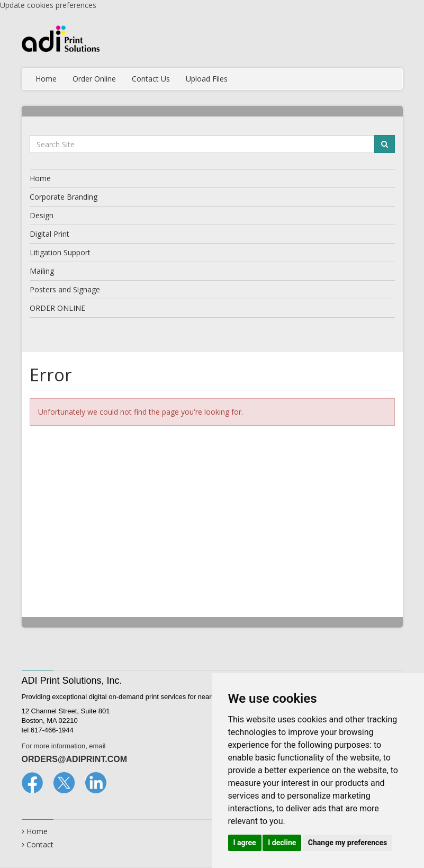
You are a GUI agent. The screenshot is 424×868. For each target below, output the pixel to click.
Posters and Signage (65, 289)
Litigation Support (60, 252)
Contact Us (151, 79)
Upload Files (207, 79)
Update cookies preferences (48, 5)
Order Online (94, 79)
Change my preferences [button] (348, 843)
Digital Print (49, 234)
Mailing (42, 271)
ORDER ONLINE (57, 308)
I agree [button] (245, 843)
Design (42, 215)
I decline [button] (282, 843)
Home (46, 79)
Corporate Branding (64, 197)
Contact (40, 844)
